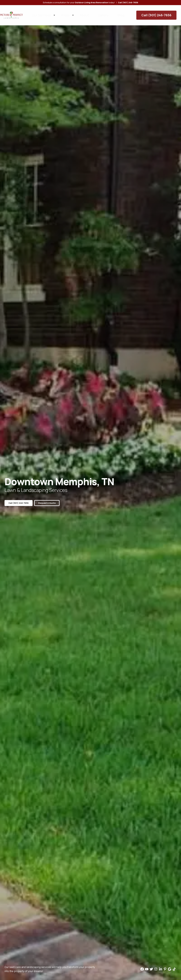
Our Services (42, 12)
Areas (60, 12)
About (75, 12)
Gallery (89, 12)
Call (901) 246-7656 (162, 12)
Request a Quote (52, 503)
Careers (115, 12)
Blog (102, 12)
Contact (131, 12)
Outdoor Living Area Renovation (91, 2)
